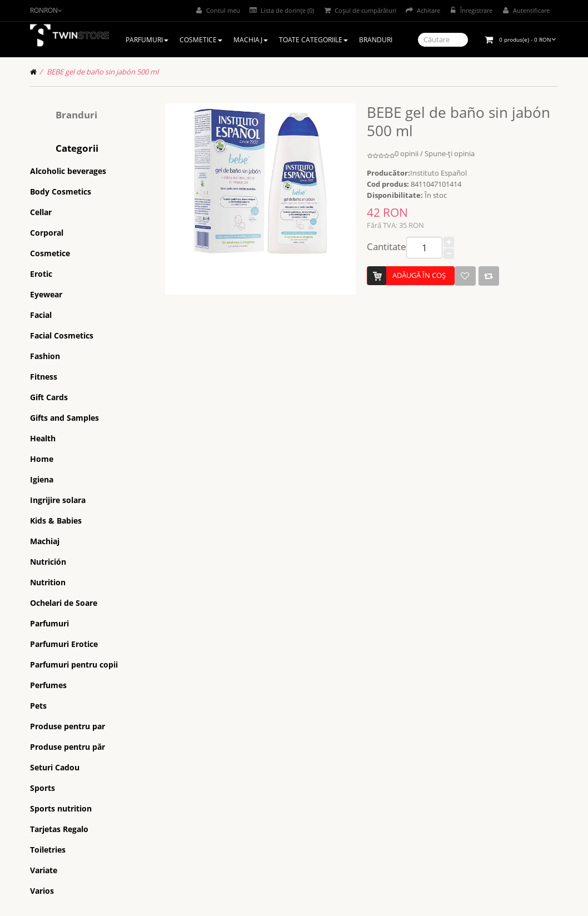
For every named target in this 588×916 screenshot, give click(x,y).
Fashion (45, 356)
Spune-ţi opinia (450, 153)
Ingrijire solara (58, 500)
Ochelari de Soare (64, 603)
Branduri (76, 115)
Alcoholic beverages (68, 171)
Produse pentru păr (68, 747)
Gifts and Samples (64, 418)
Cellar (41, 212)
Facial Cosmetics (62, 335)
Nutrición (48, 562)
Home (42, 459)
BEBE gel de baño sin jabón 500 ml (103, 72)
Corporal (47, 233)
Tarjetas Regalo (59, 829)
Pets (38, 706)
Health (43, 438)
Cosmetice (50, 253)
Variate (44, 870)
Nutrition (48, 582)
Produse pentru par (68, 726)
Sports (43, 788)
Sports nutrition (61, 808)
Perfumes (48, 685)
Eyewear (46, 294)
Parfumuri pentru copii (74, 664)
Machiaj (45, 541)
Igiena (42, 479)
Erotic (41, 274)
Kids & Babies (56, 521)
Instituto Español (438, 173)
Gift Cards (49, 397)
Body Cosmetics (61, 191)
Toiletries (48, 850)
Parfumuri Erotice (64, 644)
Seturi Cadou (55, 767)
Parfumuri (49, 623)
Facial (41, 315)
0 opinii (407, 153)
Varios (42, 891)
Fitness (44, 377)
